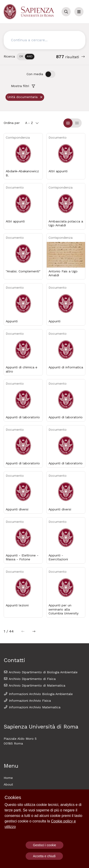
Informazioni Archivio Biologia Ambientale (38, 694)
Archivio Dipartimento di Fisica (30, 679)
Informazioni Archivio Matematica (32, 707)
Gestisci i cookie (44, 845)
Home (8, 778)
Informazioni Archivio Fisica (27, 701)
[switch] (26, 57)
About (8, 784)
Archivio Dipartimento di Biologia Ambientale (41, 672)
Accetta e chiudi (44, 856)
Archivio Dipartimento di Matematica (34, 685)
